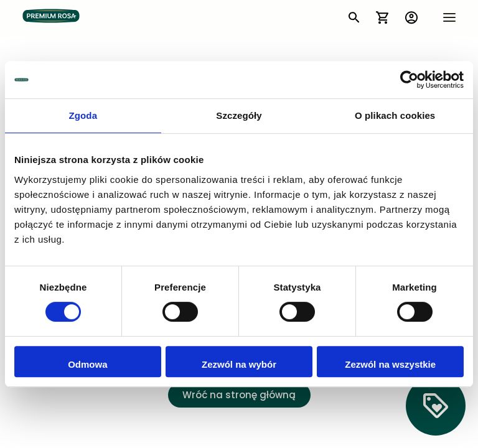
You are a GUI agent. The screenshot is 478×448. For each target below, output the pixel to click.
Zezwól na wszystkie (390, 364)
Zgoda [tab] (83, 115)
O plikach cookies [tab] (395, 115)
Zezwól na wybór (239, 364)
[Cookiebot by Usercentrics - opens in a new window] (409, 80)
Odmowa (87, 364)
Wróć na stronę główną (239, 396)
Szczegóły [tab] (239, 115)
